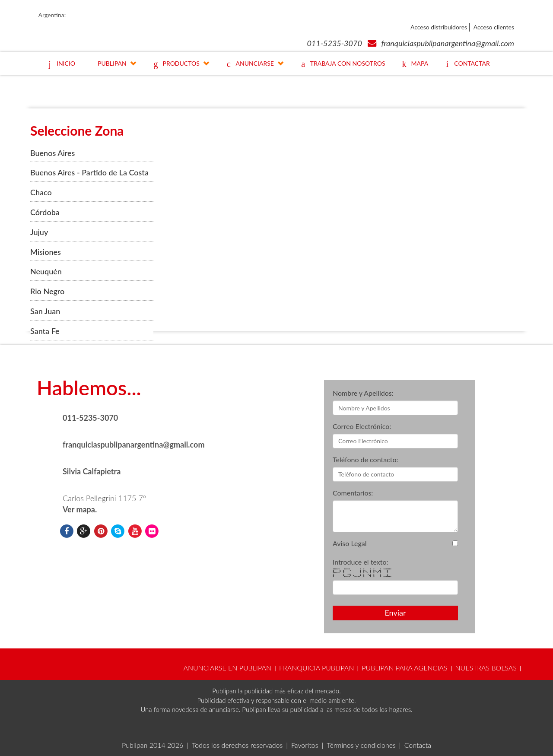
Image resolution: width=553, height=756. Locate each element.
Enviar (395, 613)
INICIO (59, 65)
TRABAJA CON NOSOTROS (341, 65)
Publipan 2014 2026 (153, 745)
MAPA (413, 65)
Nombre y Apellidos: (363, 393)
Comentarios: (353, 493)
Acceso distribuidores (439, 27)
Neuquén (46, 271)
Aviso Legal (350, 543)
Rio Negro (47, 291)
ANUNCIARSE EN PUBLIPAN (227, 668)
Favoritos (305, 745)
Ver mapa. (80, 509)
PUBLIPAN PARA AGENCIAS (404, 668)
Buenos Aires (52, 153)
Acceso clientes (494, 27)
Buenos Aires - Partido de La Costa (89, 172)
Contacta (418, 745)
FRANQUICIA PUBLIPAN (316, 668)
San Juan (45, 311)
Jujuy (39, 232)
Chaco (41, 192)
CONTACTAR (465, 65)
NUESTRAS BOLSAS (486, 668)
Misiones (46, 252)
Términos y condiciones (361, 745)
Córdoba (45, 212)
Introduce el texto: (361, 562)
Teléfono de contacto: (365, 459)
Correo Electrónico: (362, 426)
